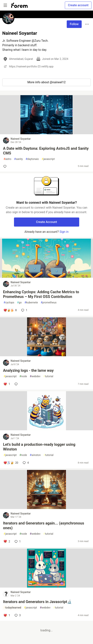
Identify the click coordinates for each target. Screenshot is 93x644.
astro (7, 159)
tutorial (48, 376)
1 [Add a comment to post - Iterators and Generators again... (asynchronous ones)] (17, 541)
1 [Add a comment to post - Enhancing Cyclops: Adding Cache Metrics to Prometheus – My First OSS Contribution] (24, 310)
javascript (48, 159)
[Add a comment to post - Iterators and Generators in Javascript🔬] (7, 615)
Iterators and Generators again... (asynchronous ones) (44, 526)
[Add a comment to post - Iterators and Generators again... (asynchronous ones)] (7, 541)
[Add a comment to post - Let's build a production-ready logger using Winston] (11, 463)
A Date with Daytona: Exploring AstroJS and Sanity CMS (46, 151)
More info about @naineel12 (46, 82)
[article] (46, 133)
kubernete (31, 303)
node (23, 376)
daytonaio (32, 159)
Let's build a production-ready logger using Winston (39, 447)
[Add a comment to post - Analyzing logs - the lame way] (7, 384)
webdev (35, 376)
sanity (19, 159)
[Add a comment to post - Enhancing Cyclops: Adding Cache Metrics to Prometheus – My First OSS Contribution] (10, 310)
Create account (78, 5)
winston (35, 455)
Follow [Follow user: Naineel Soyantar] (74, 24)
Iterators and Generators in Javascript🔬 (37, 602)
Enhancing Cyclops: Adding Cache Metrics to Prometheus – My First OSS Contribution (41, 294)
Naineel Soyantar (21, 139)
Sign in (64, 232)
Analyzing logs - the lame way (28, 370)
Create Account (47, 222)
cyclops (9, 303)
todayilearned (12, 608)
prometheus (48, 303)
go (19, 303)
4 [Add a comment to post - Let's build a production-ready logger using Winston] (25, 463)
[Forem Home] (19, 5)
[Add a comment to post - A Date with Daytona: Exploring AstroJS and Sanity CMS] (6, 166)
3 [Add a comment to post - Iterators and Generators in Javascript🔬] (17, 615)
